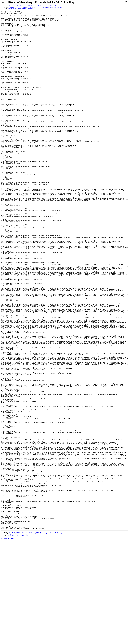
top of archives (22, 9)
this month (31, 9)
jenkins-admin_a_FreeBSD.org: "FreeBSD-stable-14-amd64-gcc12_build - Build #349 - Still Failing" (37, 7)
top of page (11, 638)
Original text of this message (8, 641)
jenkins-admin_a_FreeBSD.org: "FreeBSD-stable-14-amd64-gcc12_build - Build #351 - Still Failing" (35, 6)
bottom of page (12, 9)
